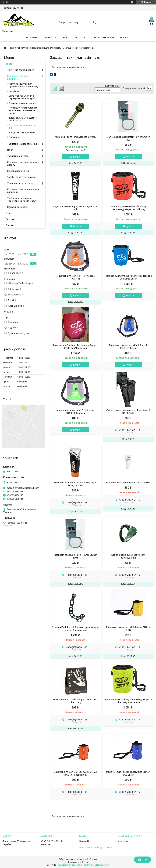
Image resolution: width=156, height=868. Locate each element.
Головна (32, 38)
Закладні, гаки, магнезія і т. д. (23, 126)
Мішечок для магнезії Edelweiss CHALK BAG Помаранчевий (76, 773)
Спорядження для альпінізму (46, 48)
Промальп (15, 137)
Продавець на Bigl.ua (78, 862)
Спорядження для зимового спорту (23, 163)
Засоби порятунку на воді (22, 177)
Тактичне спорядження (21, 70)
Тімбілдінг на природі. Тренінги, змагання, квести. (23, 199)
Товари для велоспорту (21, 183)
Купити (77, 157)
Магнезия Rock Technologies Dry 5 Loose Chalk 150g (76, 701)
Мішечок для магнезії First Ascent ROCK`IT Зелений (76, 412)
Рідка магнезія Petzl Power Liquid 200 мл (128, 482)
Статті (9, 225)
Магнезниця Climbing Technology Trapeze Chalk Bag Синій (128, 277)
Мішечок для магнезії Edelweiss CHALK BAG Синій (128, 773)
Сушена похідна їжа (18, 171)
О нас (64, 38)
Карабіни (14, 91)
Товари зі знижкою (103, 38)
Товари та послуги (18, 48)
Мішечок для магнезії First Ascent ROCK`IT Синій (128, 347)
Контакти (79, 38)
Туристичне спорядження (22, 144)
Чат (143, 860)
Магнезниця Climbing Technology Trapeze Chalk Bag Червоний (75, 347)
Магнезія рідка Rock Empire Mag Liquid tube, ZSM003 (75, 484)
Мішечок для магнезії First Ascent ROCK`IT (76, 277)
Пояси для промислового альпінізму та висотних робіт (23, 110)
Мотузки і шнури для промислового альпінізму (23, 85)
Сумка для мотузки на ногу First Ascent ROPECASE (128, 412)
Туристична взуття (18, 156)
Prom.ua (94, 859)
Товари (47, 37)
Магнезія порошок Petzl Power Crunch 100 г (76, 556)
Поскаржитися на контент (70, 865)
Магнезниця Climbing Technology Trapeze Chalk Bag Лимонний (128, 701)
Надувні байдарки (18, 207)
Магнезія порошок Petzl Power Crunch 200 (128, 138)
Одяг (10, 150)
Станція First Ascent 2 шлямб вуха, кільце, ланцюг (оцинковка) (76, 629)
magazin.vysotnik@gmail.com (23, 488)
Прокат (125, 38)
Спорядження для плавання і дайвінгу (23, 191)
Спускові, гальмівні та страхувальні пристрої (22, 97)
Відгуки (10, 219)
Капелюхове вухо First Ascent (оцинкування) (128, 556)
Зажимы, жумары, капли (22, 103)
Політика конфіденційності (96, 865)
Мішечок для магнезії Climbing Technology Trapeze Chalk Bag (128, 208)
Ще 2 (10, 312)
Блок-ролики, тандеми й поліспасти (23, 119)
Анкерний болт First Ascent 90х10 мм (75, 137)
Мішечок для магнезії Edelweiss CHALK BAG (128, 629)
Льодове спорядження (22, 132)
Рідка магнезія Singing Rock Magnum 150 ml (76, 208)
